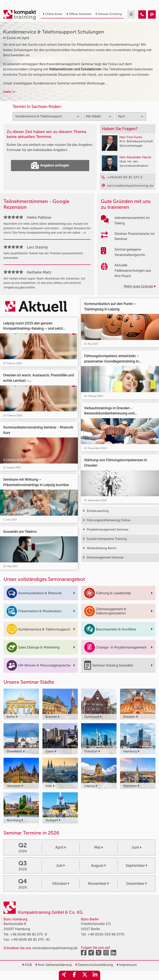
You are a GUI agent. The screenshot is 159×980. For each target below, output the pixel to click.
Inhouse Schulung (109, 14)
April (61, 847)
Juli (60, 866)
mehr (9, 92)
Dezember (136, 884)
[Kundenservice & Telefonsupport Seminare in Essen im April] (142, 14)
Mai (99, 847)
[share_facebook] (74, 975)
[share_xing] (64, 975)
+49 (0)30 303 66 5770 (106, 934)
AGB (27, 965)
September (136, 866)
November (98, 884)
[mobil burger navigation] (131, 14)
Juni (136, 847)
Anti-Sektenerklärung (54, 965)
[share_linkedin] (95, 975)
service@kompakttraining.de (55, 948)
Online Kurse (53, 14)
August (98, 866)
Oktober (61, 884)
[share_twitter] (85, 975)
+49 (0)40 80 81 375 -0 (29, 934)
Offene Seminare (79, 14)
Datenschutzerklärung (94, 965)
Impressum (127, 965)
